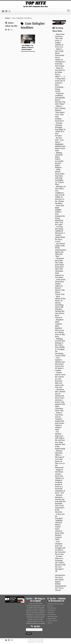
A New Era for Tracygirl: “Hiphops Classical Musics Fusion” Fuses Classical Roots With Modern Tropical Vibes (60, 527)
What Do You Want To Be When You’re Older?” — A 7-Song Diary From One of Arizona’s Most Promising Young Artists (60, 80)
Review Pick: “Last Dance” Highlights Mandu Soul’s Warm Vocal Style (60, 144)
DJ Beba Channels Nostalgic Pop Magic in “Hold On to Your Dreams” (60, 129)
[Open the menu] (68, 11)
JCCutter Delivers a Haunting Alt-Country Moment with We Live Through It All (60, 564)
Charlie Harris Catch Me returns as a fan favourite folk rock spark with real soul (60, 380)
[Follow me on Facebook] (7, 11)
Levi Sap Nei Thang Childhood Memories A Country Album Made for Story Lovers (60, 234)
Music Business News (53, 617)
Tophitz (33, 640)
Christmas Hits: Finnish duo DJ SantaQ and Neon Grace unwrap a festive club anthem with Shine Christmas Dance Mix (60, 400)
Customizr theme (39, 642)
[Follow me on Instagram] (10, 11)
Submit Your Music (52, 619)
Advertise (50, 623)
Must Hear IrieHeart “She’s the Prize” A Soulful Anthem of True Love (60, 41)
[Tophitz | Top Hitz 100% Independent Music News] (35, 3)
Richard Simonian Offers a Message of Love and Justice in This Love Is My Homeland (60, 459)
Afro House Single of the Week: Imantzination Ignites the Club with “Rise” (61, 250)
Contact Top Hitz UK (52, 621)
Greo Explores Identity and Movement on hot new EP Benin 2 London (60, 364)
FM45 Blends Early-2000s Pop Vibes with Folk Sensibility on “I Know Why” (60, 177)
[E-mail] (4, 11)
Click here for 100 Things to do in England (35, 623)
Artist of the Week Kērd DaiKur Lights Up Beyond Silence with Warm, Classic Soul (60, 287)
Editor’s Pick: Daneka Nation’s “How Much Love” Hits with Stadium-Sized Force (60, 114)
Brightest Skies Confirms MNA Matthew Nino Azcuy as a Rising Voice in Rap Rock (60, 328)
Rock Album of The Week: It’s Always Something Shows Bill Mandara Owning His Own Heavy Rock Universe (60, 307)
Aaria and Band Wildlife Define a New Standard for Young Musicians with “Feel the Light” (60, 215)
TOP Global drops (52, 614)
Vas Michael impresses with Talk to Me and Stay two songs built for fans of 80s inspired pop (60, 440)
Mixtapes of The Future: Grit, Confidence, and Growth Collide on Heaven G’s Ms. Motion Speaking (60, 195)
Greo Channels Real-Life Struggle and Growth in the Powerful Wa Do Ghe (60, 548)
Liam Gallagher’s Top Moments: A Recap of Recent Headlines (28, 47)
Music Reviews (51, 612)
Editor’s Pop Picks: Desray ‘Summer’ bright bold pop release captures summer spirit (60, 421)
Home (8, 18)
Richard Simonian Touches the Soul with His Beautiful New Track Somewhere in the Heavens (60, 504)
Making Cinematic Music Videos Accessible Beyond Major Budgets (59, 160)
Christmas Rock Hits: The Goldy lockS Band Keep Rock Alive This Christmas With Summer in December (60, 268)
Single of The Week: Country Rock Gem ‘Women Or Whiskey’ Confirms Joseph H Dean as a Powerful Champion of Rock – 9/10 (60, 481)
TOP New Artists (52, 610)
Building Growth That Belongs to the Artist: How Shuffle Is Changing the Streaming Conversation (60, 347)
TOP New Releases (52, 608)
